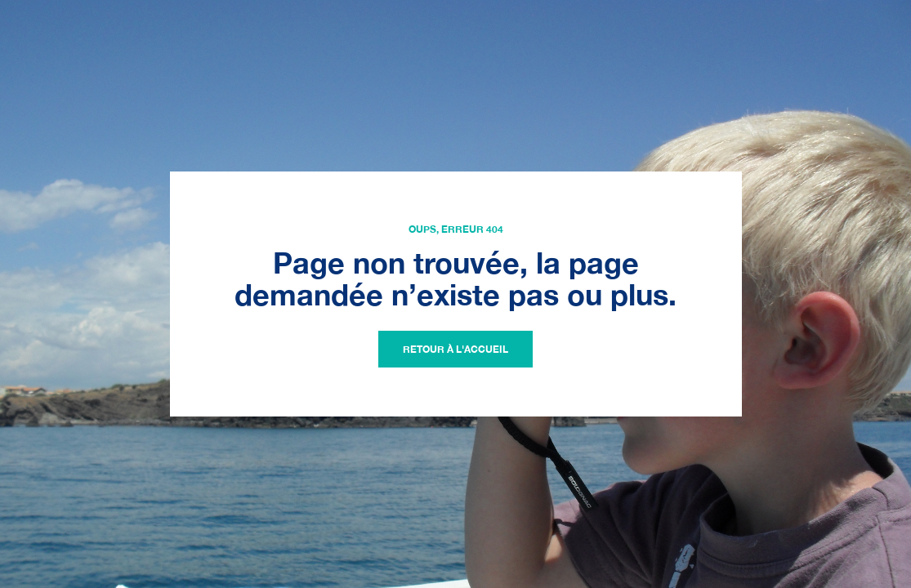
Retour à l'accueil (455, 349)
